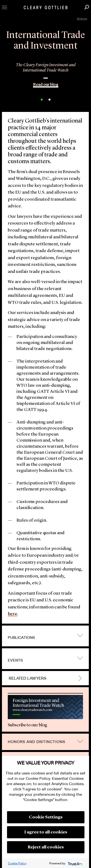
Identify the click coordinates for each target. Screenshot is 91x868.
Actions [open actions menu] (82, 18)
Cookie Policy (17, 863)
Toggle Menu (4, 7)
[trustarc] (75, 863)
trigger (80, 635)
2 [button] (50, 100)
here (12, 614)
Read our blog (46, 85)
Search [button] (87, 7)
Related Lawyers (28, 678)
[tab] (45, 636)
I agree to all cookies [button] (46, 832)
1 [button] (42, 100)
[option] (45, 73)
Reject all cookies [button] (46, 847)
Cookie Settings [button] (46, 817)
